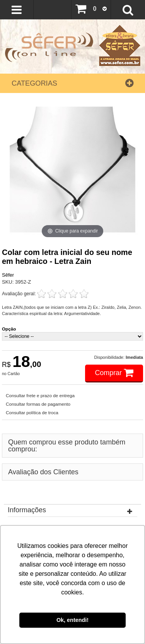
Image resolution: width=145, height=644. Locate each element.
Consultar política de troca (32, 412)
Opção (9, 329)
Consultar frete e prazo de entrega (40, 395)
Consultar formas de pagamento (38, 404)
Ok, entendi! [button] (72, 620)
